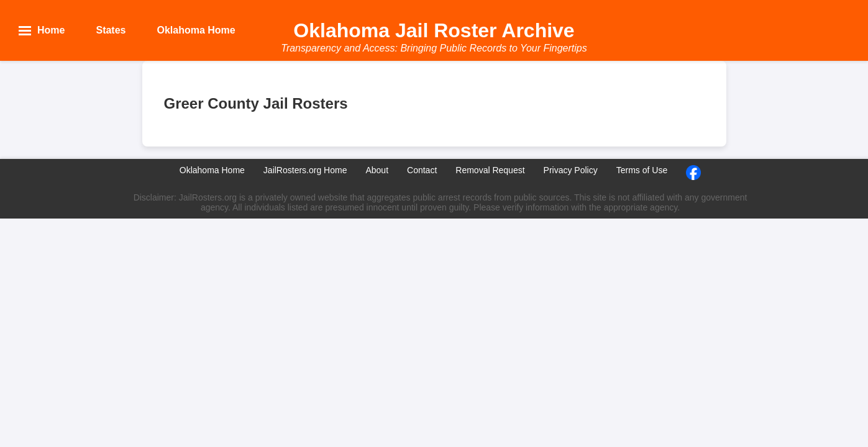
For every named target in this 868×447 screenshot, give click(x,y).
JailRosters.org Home (305, 170)
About (377, 170)
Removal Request (490, 170)
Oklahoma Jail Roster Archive (434, 30)
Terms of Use (642, 170)
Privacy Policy (571, 170)
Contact (422, 170)
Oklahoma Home (212, 170)
